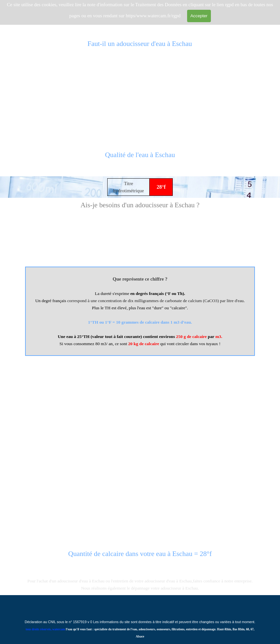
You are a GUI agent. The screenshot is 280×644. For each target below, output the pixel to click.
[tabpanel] (140, 158)
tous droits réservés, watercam (45, 629)
